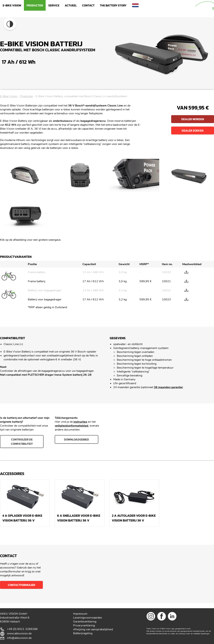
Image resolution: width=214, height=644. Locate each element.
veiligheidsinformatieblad (72, 426)
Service (54, 5)
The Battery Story (113, 5)
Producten (35, 5)
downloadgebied (77, 439)
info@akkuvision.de (19, 638)
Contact (88, 5)
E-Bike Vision (12, 5)
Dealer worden (193, 119)
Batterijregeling (83, 633)
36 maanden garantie (168, 387)
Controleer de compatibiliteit (22, 442)
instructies (80, 422)
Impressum (80, 614)
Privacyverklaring (84, 625)
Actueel (71, 5)
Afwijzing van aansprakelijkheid (93, 629)
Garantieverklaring (85, 622)
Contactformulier (21, 585)
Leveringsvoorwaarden (88, 618)
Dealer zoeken (193, 131)
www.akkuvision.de (19, 633)
